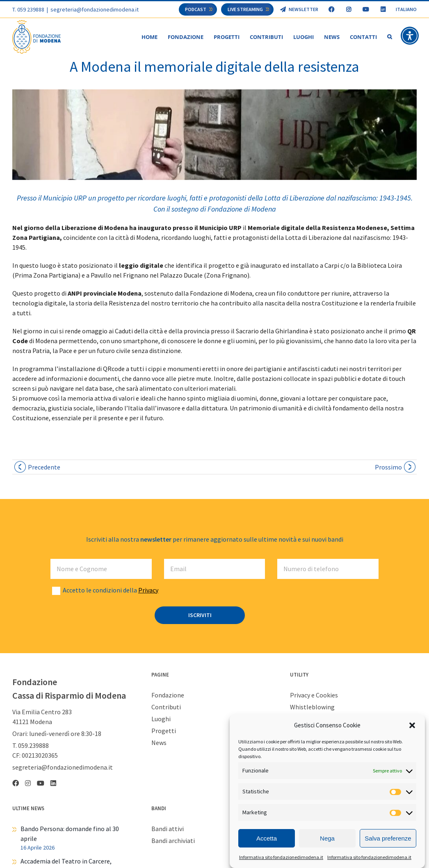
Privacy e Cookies (314, 695)
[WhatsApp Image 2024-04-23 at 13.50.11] (214, 135)
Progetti (164, 731)
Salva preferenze (388, 838)
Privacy (148, 590)
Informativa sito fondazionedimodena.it (281, 857)
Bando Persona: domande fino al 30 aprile (70, 834)
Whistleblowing (312, 707)
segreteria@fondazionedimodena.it (95, 9)
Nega (327, 838)
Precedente (44, 467)
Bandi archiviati (173, 841)
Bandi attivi (168, 829)
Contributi (166, 707)
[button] (412, 725)
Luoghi (161, 719)
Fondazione (168, 695)
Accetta (267, 838)
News (159, 743)
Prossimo (388, 467)
